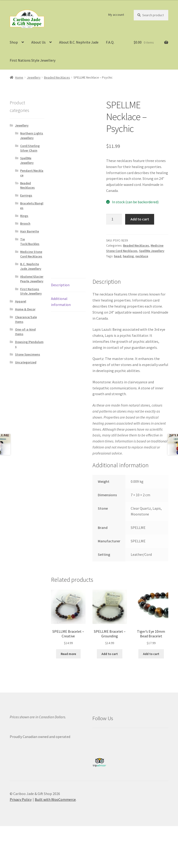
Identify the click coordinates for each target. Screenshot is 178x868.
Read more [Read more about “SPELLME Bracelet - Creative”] (68, 654)
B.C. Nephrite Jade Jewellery (31, 266)
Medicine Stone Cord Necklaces (31, 254)
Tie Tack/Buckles (30, 242)
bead (118, 256)
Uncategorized (26, 362)
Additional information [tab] (61, 302)
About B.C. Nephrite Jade (79, 42)
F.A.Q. (110, 42)
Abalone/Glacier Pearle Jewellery (32, 279)
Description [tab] (60, 285)
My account (116, 15)
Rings (24, 216)
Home (19, 77)
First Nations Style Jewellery (33, 60)
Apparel (21, 301)
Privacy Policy (21, 799)
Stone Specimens (28, 354)
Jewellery (34, 77)
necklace (142, 256)
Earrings (26, 195)
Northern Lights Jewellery (32, 136)
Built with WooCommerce (55, 799)
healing (128, 256)
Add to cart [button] (110, 654)
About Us (38, 42)
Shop (14, 42)
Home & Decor (25, 309)
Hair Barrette (30, 231)
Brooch (25, 223)
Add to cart (140, 219)
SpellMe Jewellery (152, 251)
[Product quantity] (114, 219)
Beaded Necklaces (57, 77)
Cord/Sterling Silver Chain (30, 148)
